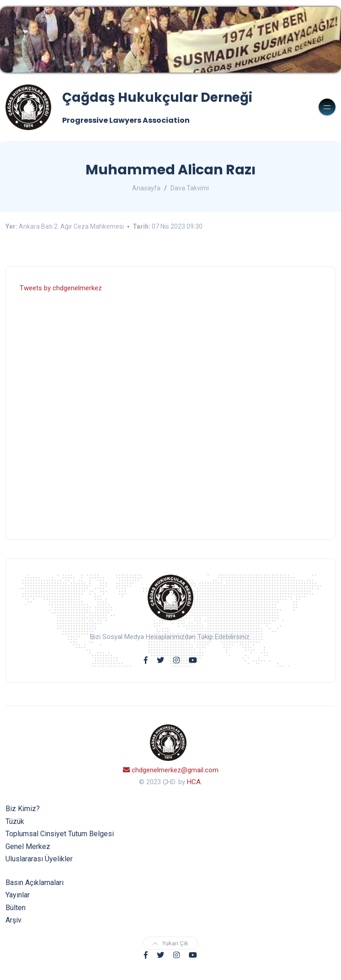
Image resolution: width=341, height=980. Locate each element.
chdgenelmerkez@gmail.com (171, 770)
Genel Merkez (28, 846)
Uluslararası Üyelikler (39, 859)
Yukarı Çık (170, 943)
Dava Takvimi (190, 188)
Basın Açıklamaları (35, 883)
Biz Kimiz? (23, 809)
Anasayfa (146, 188)
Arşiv (13, 920)
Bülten (16, 908)
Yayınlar (18, 895)
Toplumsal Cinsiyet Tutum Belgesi (60, 834)
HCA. (194, 782)
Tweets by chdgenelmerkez (61, 288)
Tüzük (15, 821)
